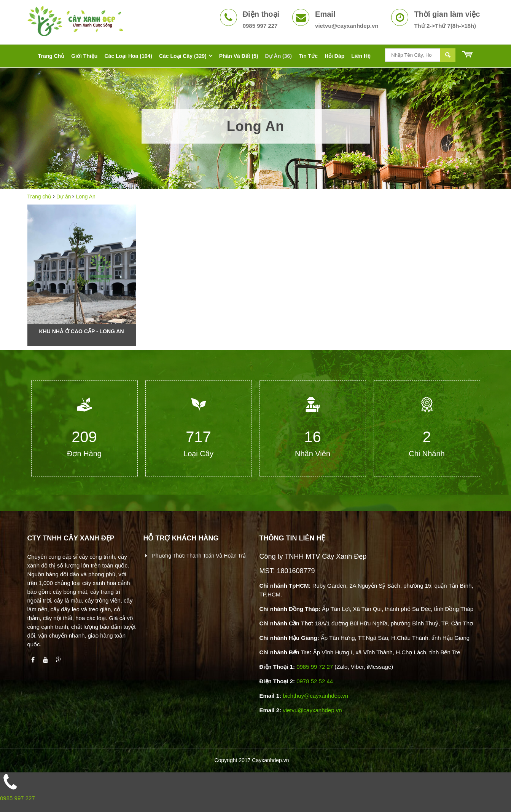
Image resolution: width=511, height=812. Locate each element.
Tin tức (308, 56)
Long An (85, 197)
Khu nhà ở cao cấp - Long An (82, 331)
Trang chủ (51, 56)
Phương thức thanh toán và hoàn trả (198, 556)
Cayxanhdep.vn (270, 760)
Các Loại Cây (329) (183, 56)
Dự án (64, 197)
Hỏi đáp (334, 56)
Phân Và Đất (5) (239, 56)
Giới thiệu (84, 56)
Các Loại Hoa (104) (128, 56)
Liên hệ (361, 56)
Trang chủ (40, 197)
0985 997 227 (18, 798)
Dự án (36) (279, 56)
